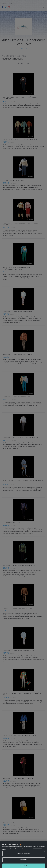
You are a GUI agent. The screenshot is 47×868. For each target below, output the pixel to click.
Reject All (23, 862)
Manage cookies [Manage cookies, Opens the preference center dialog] (23, 856)
